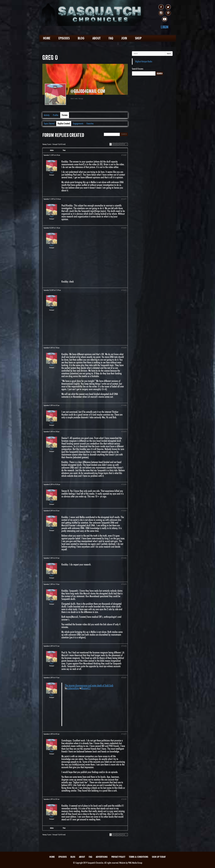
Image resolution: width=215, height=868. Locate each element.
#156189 (124, 799)
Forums (65, 115)
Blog (81, 38)
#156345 (124, 484)
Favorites (90, 123)
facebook (161, 7)
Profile (56, 115)
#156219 (124, 734)
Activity (47, 115)
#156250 (124, 646)
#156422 (124, 290)
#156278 (124, 584)
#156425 (124, 228)
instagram (161, 13)
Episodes (64, 38)
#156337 (124, 511)
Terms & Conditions (139, 857)
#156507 (124, 155)
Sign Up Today (159, 857)
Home (47, 38)
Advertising (102, 857)
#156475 (124, 199)
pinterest (168, 13)
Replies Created (64, 123)
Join (124, 38)
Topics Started (49, 123)
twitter (168, 7)
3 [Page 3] (117, 144)
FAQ (111, 38)
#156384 (124, 405)
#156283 (124, 558)
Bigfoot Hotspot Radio (144, 61)
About (96, 38)
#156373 (124, 432)
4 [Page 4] (120, 144)
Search (169, 54)
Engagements (78, 123)
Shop (138, 38)
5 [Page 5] (123, 144)
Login (165, 27)
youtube (165, 19)
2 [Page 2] (114, 144)
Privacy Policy (118, 857)
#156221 (124, 678)
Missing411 (86, 688)
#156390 (124, 348)
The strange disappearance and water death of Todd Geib (89, 685)
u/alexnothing (73, 688)
